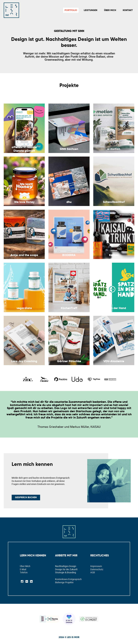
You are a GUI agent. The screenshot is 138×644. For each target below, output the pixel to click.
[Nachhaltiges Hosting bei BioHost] (89, 619)
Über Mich (110, 10)
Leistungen (91, 10)
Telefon (24, 572)
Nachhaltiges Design (66, 566)
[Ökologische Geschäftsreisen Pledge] (69, 619)
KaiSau (114, 255)
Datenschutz (97, 569)
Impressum (96, 566)
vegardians (24, 308)
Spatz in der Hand (114, 308)
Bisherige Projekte (64, 582)
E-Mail (23, 569)
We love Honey (24, 202)
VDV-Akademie (114, 361)
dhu (69, 202)
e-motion (114, 149)
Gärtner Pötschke (69, 361)
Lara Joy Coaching (24, 361)
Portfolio (71, 10)
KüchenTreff (69, 308)
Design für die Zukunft (66, 569)
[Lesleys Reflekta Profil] (49, 619)
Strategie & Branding (66, 572)
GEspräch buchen (26, 497)
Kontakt (128, 10)
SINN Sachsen (69, 149)
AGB (93, 572)
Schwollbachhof (114, 202)
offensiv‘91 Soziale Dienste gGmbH (24, 149)
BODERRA (69, 255)
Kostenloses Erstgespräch (68, 579)
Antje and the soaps (24, 255)
